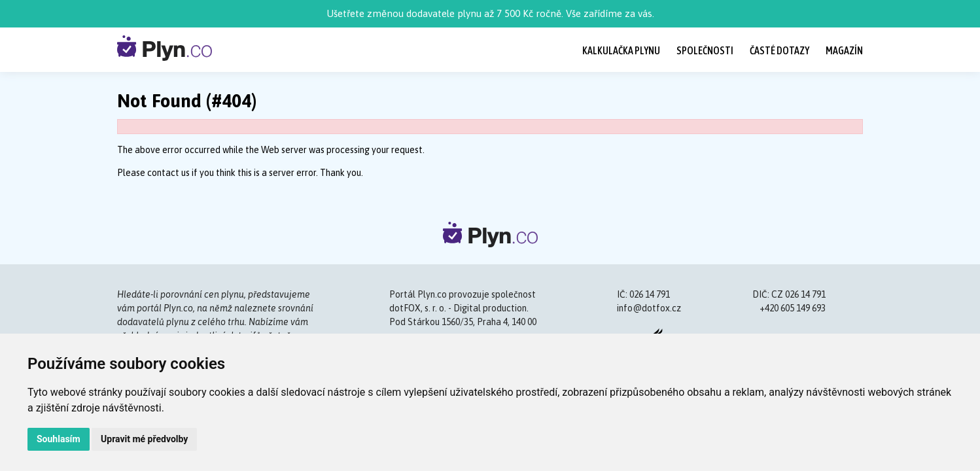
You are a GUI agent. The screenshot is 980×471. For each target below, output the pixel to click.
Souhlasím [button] (59, 439)
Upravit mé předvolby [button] (144, 439)
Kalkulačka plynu (621, 50)
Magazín (844, 50)
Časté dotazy (779, 50)
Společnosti (705, 50)
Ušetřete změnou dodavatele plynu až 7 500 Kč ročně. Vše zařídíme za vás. (490, 13)
